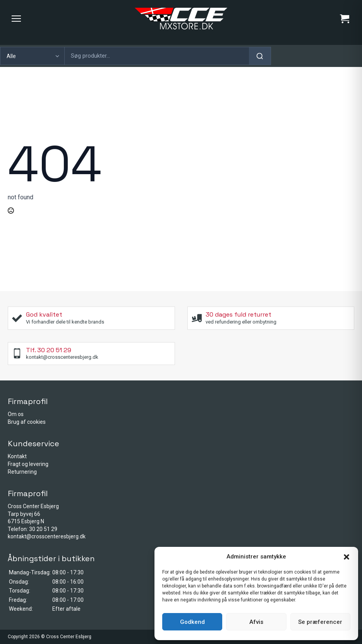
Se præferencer (320, 622)
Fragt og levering (28, 464)
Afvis (256, 622)
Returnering (22, 472)
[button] (347, 557)
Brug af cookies (27, 422)
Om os (16, 414)
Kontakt (17, 456)
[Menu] (16, 19)
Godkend (192, 622)
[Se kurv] (345, 19)
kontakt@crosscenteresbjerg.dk (47, 536)
